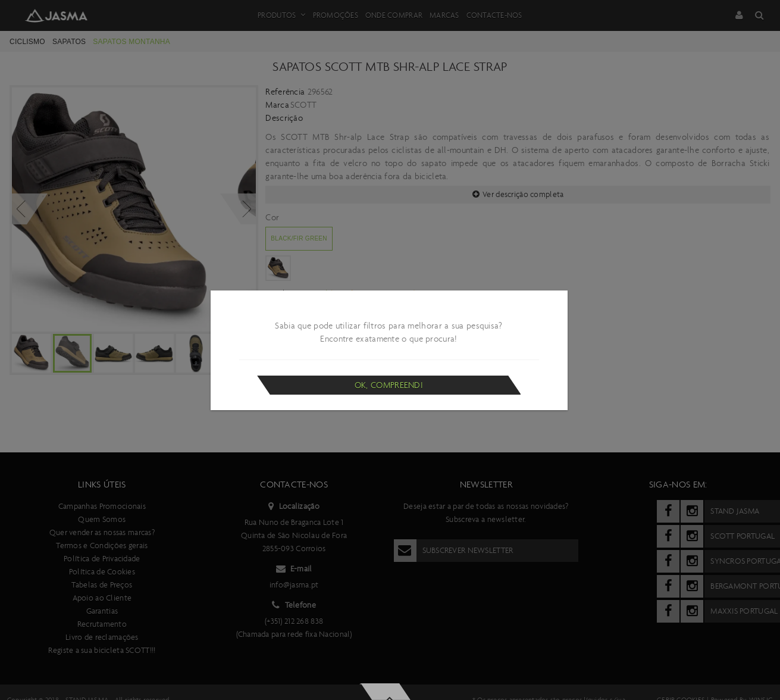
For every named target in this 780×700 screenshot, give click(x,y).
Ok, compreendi (389, 385)
